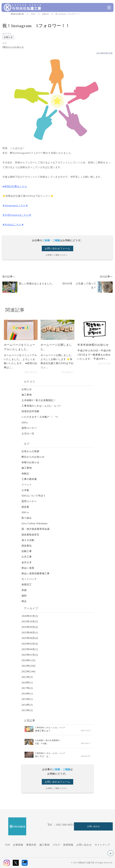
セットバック (29, 579)
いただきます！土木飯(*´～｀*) (40, 417)
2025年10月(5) (30, 621)
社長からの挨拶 (30, 451)
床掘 (24, 590)
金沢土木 (27, 562)
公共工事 (27, 557)
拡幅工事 (27, 551)
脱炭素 (25, 507)
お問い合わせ (84, 845)
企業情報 (18, 845)
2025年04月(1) (30, 649)
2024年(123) (29, 660)
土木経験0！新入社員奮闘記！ (39, 400)
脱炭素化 (27, 546)
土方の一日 (28, 434)
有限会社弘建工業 (17, 14)
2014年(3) (27, 705)
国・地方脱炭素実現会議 (36, 529)
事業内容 (31, 845)
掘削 (24, 596)
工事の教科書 (29, 479)
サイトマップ (102, 845)
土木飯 (25, 490)
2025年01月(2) (30, 655)
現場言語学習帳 (30, 411)
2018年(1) (27, 683)
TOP (8, 845)
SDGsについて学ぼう (34, 496)
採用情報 (68, 845)
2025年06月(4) (30, 638)
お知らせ (46, 14)
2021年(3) (27, 677)
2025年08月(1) (30, 633)
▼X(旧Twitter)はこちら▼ (17, 215)
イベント (27, 485)
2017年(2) (27, 688)
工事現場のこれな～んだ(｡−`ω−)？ (41, 406)
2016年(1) (27, 694)
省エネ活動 (28, 540)
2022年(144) (29, 671)
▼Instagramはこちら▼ (15, 205)
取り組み (27, 518)
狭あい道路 (28, 568)
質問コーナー (29, 428)
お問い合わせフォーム (57, 248)
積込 (24, 601)
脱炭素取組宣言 (30, 535)
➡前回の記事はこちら (15, 186)
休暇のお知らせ (30, 462)
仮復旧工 (27, 584)
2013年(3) (27, 710)
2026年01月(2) (30, 616)
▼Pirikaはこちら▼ (13, 225)
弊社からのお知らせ (33, 457)
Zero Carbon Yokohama (35, 523)
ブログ (33, 14)
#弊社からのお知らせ (13, 47)
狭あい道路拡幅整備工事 (36, 573)
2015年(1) (27, 699)
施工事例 (27, 395)
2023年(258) (29, 666)
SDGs (25, 423)
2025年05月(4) (30, 644)
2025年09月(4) (30, 627)
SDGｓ (25, 512)
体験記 (25, 474)
